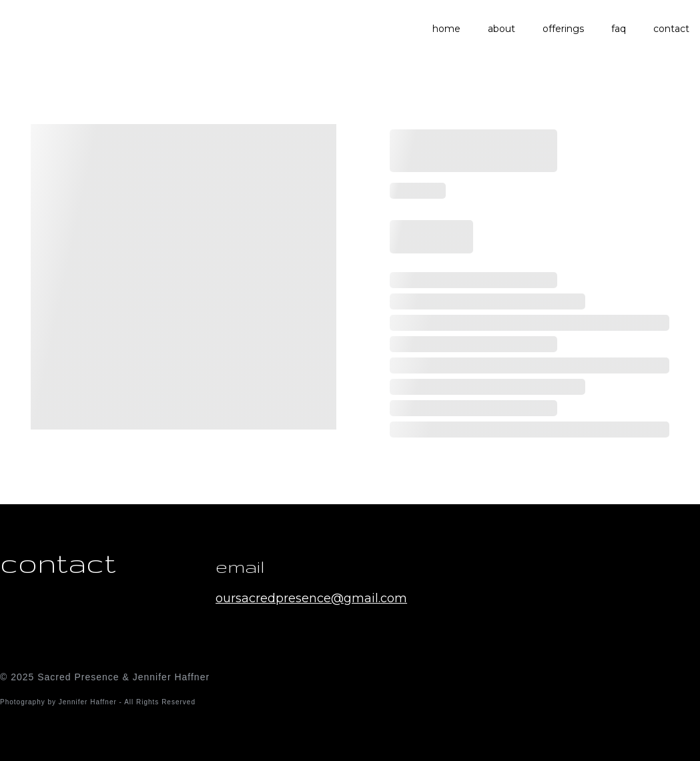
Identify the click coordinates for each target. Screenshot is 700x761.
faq (619, 29)
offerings (563, 29)
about (501, 29)
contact (671, 29)
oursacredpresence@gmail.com (311, 598)
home (446, 29)
